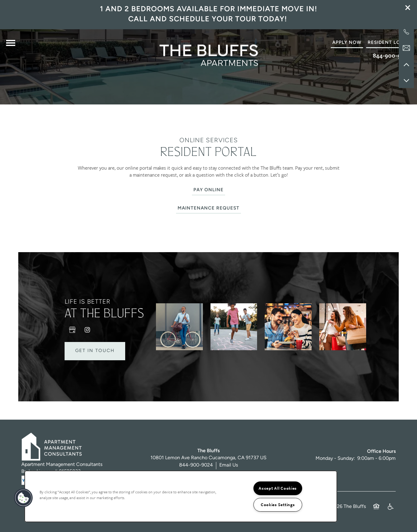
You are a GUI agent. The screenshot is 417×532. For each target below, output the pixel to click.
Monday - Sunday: (335, 463)
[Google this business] (72, 334)
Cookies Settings (278, 505)
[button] (408, 8)
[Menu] (11, 43)
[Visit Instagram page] (87, 334)
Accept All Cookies (278, 488)
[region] (181, 496)
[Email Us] (406, 48)
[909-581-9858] (406, 32)
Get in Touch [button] (95, 355)
